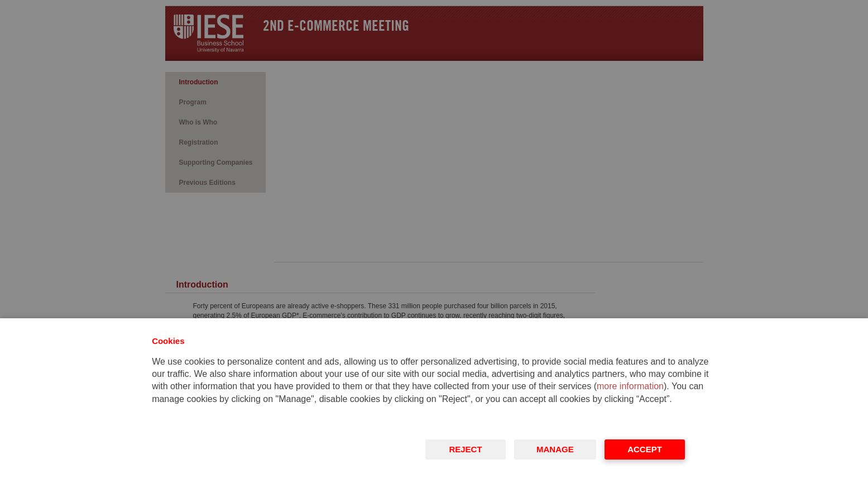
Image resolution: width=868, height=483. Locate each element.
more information (630, 386)
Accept (645, 449)
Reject (466, 449)
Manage (555, 449)
